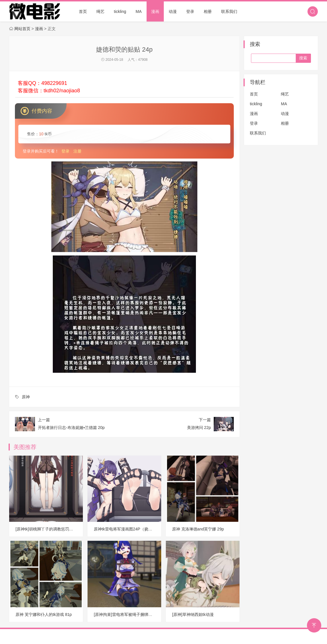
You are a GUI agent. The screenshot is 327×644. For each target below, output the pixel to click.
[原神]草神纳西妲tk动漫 (193, 614)
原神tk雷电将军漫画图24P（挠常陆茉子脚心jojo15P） (142, 529)
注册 (77, 151)
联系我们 (229, 11)
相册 (208, 11)
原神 (26, 397)
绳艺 (100, 11)
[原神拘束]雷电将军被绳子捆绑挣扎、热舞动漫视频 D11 (143, 614)
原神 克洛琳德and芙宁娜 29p (198, 529)
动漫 (173, 11)
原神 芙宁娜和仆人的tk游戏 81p (44, 614)
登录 (190, 11)
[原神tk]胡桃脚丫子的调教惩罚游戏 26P (50, 529)
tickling (120, 11)
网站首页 (22, 29)
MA (139, 11)
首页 (83, 11)
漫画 (155, 11)
